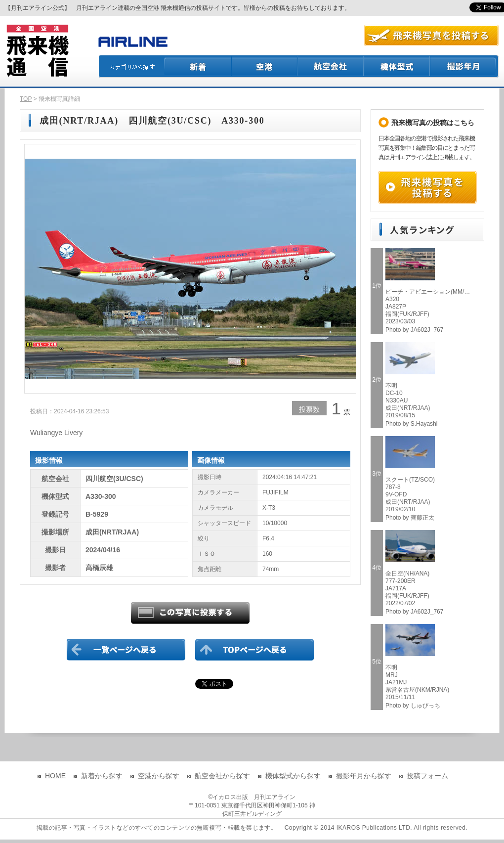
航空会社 (331, 66)
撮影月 (464, 66)
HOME (55, 776)
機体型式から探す (293, 776)
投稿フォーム (427, 776)
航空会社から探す (222, 776)
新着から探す (102, 776)
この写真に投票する (190, 613)
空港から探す (159, 776)
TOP (26, 99)
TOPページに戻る (254, 650)
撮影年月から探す (364, 776)
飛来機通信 (37, 51)
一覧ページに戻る (126, 650)
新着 (198, 66)
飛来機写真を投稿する (427, 187)
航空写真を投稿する (431, 35)
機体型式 (397, 66)
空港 (265, 66)
